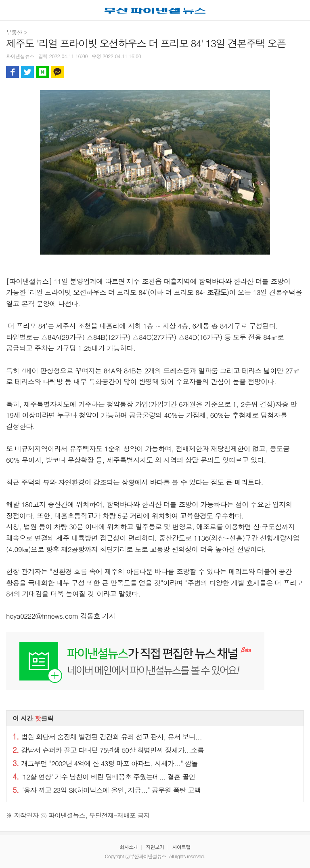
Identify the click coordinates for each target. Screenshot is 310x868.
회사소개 (129, 847)
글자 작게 (283, 72)
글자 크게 (297, 72)
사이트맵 (181, 847)
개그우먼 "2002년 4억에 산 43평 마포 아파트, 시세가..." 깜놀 (105, 763)
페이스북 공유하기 (13, 72)
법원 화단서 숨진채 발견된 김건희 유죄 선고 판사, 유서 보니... (107, 737)
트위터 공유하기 (27, 72)
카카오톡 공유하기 (57, 72)
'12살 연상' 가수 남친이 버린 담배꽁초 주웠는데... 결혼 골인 (104, 777)
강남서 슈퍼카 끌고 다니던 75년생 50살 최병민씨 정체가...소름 (108, 750)
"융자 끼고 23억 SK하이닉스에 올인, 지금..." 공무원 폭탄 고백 (107, 790)
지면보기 (155, 847)
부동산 (14, 32)
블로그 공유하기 (42, 72)
